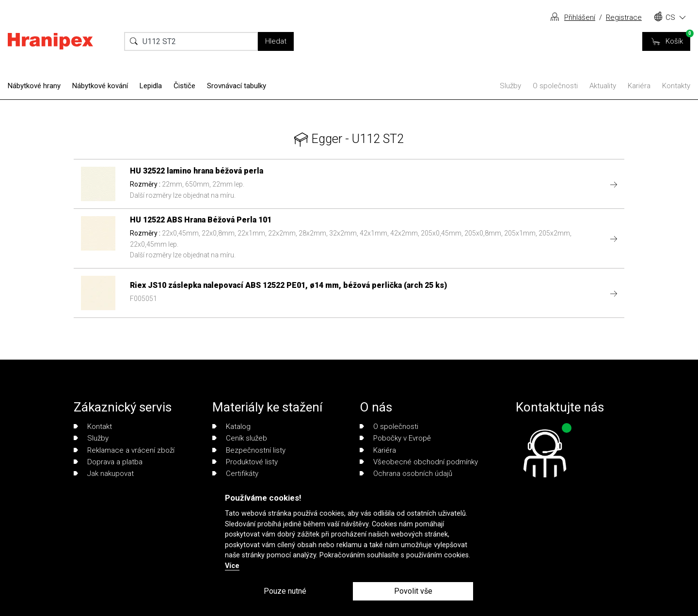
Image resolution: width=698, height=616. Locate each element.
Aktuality (603, 86)
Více (232, 566)
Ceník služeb (240, 438)
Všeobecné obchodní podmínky (419, 462)
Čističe (184, 86)
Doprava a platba (108, 462)
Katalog (231, 426)
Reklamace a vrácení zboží (124, 450)
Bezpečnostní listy (249, 450)
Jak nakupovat (104, 474)
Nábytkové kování (100, 86)
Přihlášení (580, 17)
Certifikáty (235, 474)
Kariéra (639, 86)
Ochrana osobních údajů (406, 474)
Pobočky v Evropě (395, 438)
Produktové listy (245, 462)
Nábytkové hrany (34, 86)
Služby (510, 86)
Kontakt (93, 426)
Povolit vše (413, 591)
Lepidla (151, 86)
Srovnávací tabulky (237, 86)
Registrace (624, 17)
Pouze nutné (285, 591)
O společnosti (555, 86)
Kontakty (676, 86)
